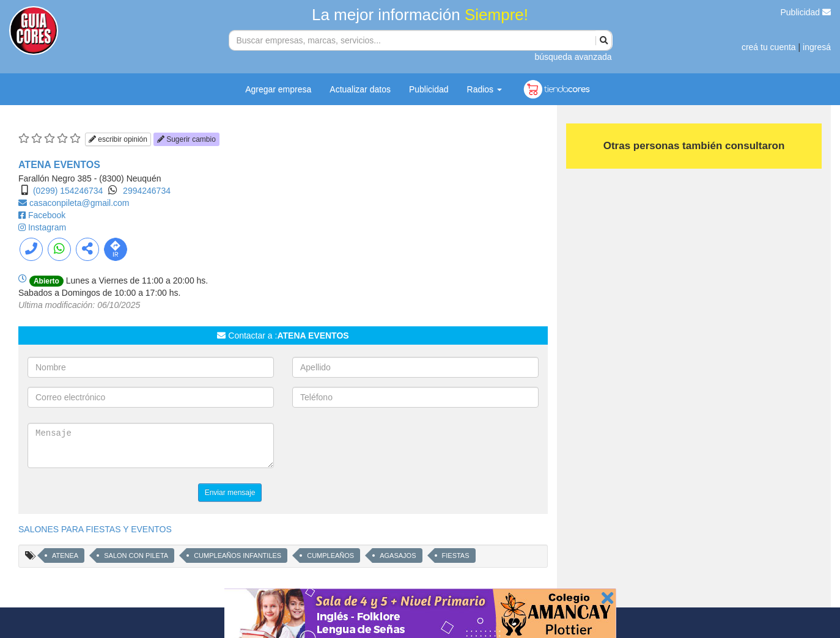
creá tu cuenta (769, 47)
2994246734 (147, 191)
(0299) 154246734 (68, 191)
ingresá (817, 47)
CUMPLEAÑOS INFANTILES (238, 555)
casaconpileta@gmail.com (79, 203)
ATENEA (65, 555)
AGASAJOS (398, 555)
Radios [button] (484, 89)
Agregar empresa (278, 89)
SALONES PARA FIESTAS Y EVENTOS (95, 529)
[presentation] (385, 447)
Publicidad (806, 12)
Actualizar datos (360, 89)
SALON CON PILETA (136, 555)
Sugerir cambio (186, 139)
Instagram (47, 227)
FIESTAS (456, 555)
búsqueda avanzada (573, 57)
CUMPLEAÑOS (330, 555)
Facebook (47, 215)
